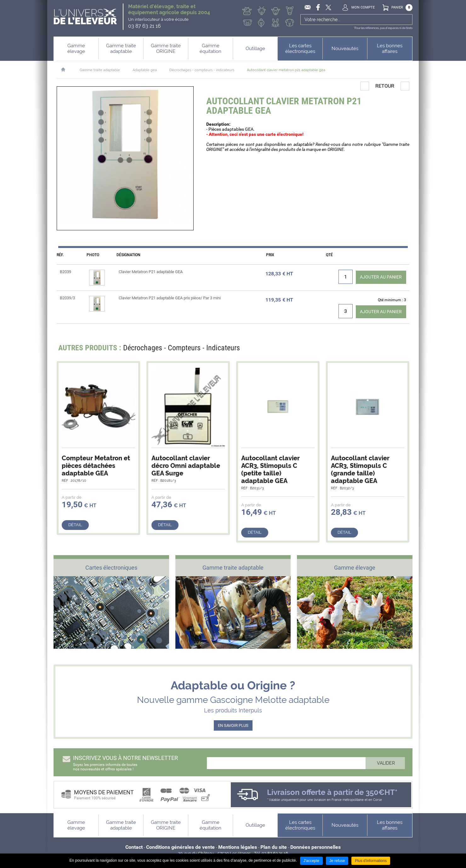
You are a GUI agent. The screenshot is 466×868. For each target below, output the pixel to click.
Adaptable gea (145, 70)
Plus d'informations (371, 861)
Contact (134, 847)
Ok (407, 20)
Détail (75, 525)
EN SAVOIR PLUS (233, 726)
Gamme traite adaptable (100, 70)
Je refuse (337, 861)
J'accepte (311, 861)
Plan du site (274, 847)
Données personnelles (315, 847)
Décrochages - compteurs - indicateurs (202, 70)
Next (401, 350)
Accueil (66, 70)
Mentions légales (238, 847)
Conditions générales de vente (180, 847)
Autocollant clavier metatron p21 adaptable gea (286, 70)
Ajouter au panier (377, 277)
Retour (385, 86)
